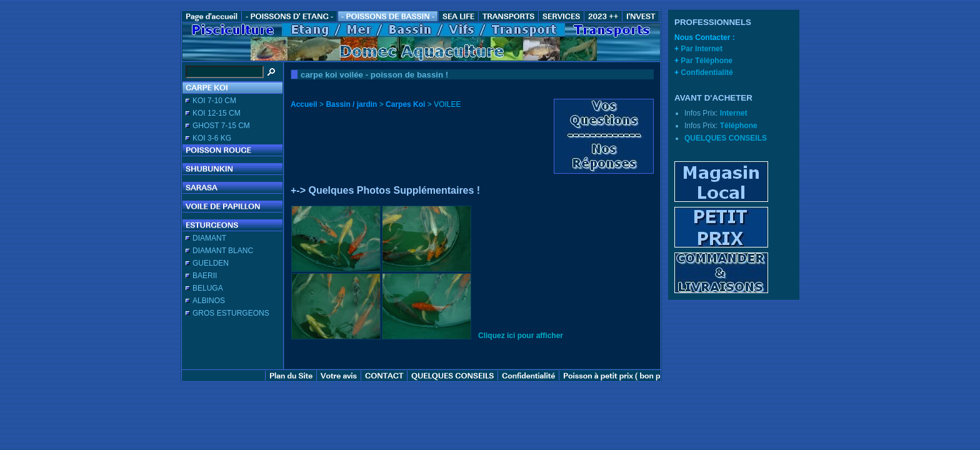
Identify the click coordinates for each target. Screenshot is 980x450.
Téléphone (739, 126)
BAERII (205, 276)
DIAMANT (209, 238)
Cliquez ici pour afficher (521, 336)
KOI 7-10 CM (214, 101)
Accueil (304, 104)
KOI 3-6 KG (212, 138)
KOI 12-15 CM (217, 113)
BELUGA (208, 288)
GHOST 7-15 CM (221, 126)
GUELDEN (211, 263)
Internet (734, 113)
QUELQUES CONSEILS (726, 138)
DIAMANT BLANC (223, 251)
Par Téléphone (707, 61)
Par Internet (702, 49)
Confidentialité (707, 72)
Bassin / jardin (351, 104)
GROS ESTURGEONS (231, 313)
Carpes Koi (405, 104)
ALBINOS (209, 301)
